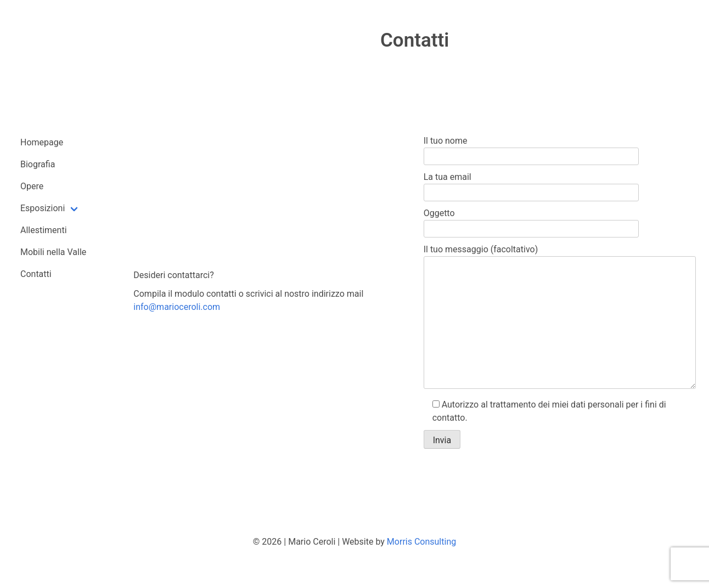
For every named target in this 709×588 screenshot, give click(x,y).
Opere (32, 186)
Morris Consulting (421, 542)
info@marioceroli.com (177, 307)
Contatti (36, 274)
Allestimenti (44, 230)
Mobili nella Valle (53, 252)
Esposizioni (43, 208)
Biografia (38, 164)
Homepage (42, 142)
